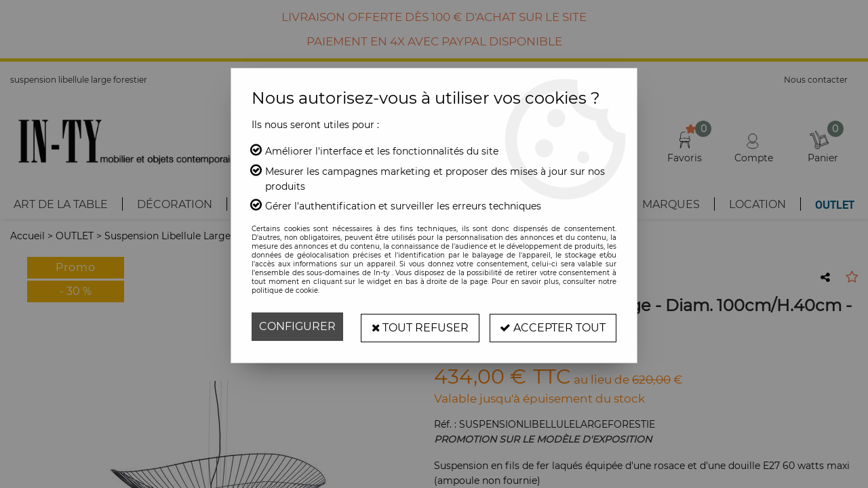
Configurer (297, 326)
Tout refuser (419, 326)
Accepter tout (553, 326)
